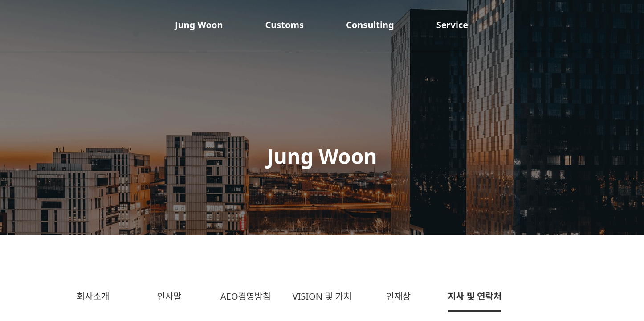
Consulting (370, 25)
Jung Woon (199, 25)
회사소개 (93, 296)
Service (452, 25)
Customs (284, 25)
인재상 (398, 296)
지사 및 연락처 (475, 296)
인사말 (169, 296)
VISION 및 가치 (322, 296)
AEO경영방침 (246, 296)
